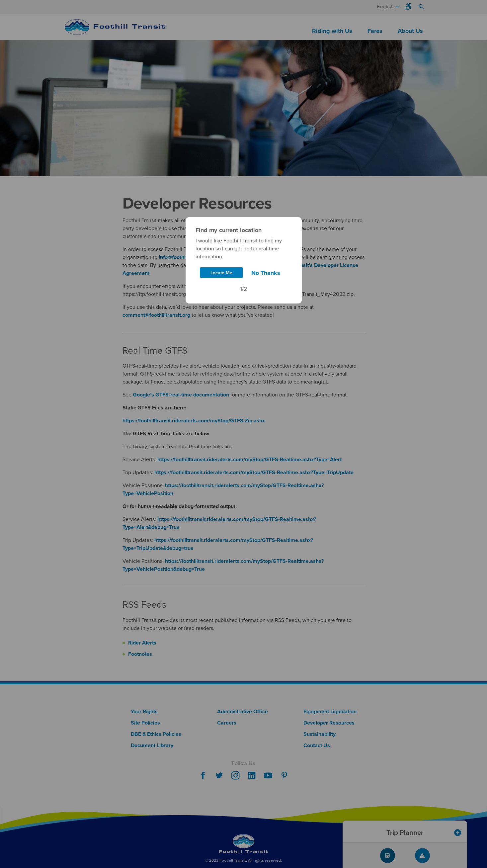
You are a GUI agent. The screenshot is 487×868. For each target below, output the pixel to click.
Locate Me (221, 273)
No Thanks (266, 273)
